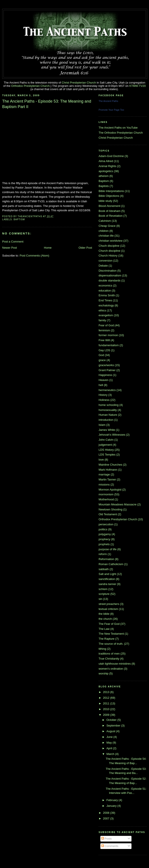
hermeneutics (107, 390)
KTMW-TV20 (137, 86)
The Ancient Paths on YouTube (118, 128)
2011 (107, 703)
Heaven (104, 380)
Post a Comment (13, 242)
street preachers (109, 604)
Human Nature (108, 415)
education (105, 291)
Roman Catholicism (111, 564)
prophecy (104, 539)
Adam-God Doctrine (111, 156)
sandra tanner (107, 584)
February (113, 800)
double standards (110, 280)
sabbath (104, 569)
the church (105, 619)
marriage (104, 474)
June (110, 737)
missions (104, 485)
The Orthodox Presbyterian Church (121, 133)
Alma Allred (106, 161)
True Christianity (109, 659)
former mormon (108, 335)
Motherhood (106, 499)
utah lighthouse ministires (115, 664)
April (110, 748)
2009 (107, 715)
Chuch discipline (109, 246)
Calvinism (105, 221)
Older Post (85, 248)
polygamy (105, 534)
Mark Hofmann (108, 470)
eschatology (106, 305)
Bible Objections (109, 196)
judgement (105, 445)
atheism (104, 176)
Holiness (104, 400)
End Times (105, 300)
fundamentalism (109, 345)
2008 (107, 813)
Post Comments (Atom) (35, 256)
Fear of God (106, 325)
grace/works (106, 365)
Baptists (104, 186)
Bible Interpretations (111, 191)
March (111, 754)
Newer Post (10, 248)
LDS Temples (107, 455)
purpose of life (108, 549)
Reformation (106, 559)
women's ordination (111, 669)
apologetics (106, 171)
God (101, 355)
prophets (104, 544)
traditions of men (109, 654)
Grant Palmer (107, 370)
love (101, 460)
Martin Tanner (107, 479)
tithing (102, 649)
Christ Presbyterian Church (79, 83)
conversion (106, 261)
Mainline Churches (110, 465)
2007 (107, 818)
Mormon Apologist (110, 490)
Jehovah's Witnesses (112, 435)
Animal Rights (107, 166)
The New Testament (111, 634)
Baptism (19, 219)
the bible (104, 614)
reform (103, 554)
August (111, 731)
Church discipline (109, 251)
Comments (110, 846)
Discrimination (108, 271)
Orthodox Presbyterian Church (30, 86)
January (112, 806)
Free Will (104, 340)
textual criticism (108, 609)
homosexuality (108, 410)
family (102, 320)
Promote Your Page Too (111, 110)
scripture (104, 594)
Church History (108, 256)
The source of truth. (111, 644)
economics (105, 286)
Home (48, 248)
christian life (106, 236)
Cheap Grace (107, 226)
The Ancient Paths (108, 101)
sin (100, 599)
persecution (106, 524)
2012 (107, 698)
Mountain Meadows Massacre (118, 504)
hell (101, 385)
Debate (103, 266)
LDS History (106, 450)
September (114, 726)
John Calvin (106, 440)
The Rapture (106, 639)
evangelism (106, 315)
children (104, 231)
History (103, 395)
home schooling (109, 405)
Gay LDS (104, 350)
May (110, 743)
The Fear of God (109, 624)
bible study (105, 201)
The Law (104, 629)
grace (102, 360)
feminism (104, 330)
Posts (106, 839)
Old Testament (108, 514)
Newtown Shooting (110, 509)
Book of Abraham (110, 211)
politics (103, 529)
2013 (107, 692)
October (112, 720)
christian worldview (111, 241)
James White (107, 430)
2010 (107, 709)
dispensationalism (110, 275)
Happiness (105, 375)
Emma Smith (107, 295)
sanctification (107, 579)
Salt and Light (107, 574)
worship (104, 673)
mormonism (106, 494)
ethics (102, 310)
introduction (106, 420)
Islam (102, 425)
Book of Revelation (111, 216)
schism (103, 589)
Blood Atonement (109, 206)
